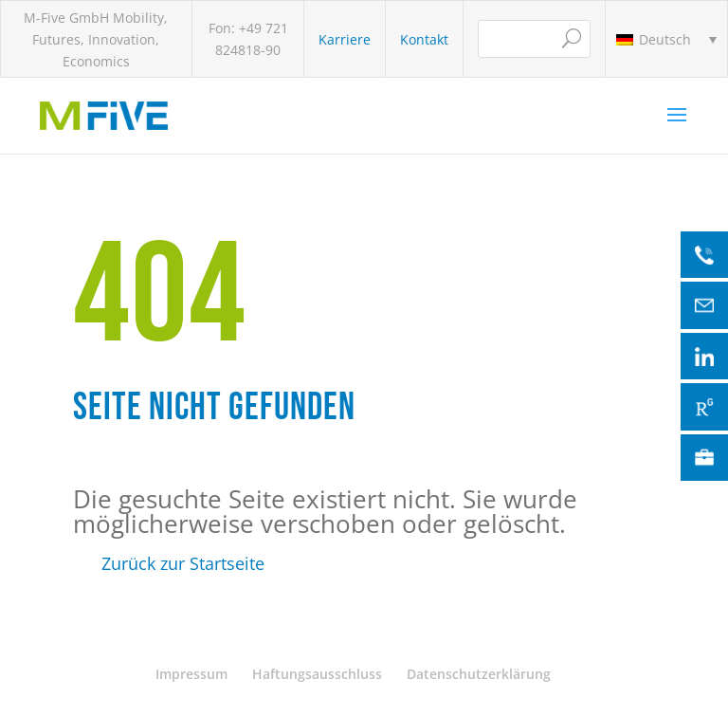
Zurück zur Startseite (183, 563)
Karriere (345, 39)
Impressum (191, 674)
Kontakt (424, 39)
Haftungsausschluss (317, 674)
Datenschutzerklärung (479, 674)
